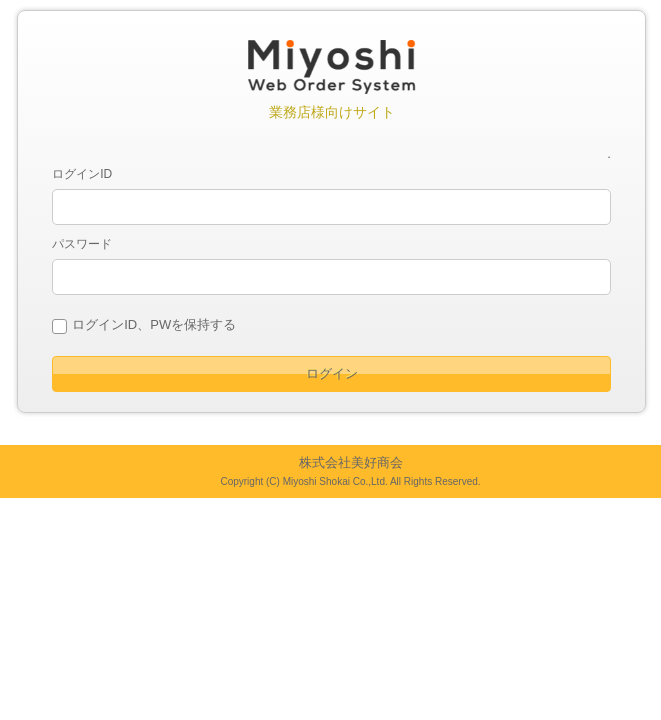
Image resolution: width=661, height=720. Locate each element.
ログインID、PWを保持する (154, 324)
